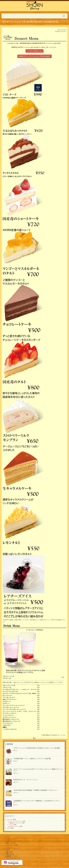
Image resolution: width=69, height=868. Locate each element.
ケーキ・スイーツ (11, 839)
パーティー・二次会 (12, 845)
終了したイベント (15, 826)
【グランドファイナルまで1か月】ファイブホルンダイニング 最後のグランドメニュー (38, 770)
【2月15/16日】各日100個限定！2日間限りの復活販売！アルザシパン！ (36, 790)
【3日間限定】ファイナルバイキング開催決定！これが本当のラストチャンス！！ (37, 801)
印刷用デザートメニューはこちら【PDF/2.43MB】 (34, 56)
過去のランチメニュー (16, 823)
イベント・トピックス (12, 848)
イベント (11, 825)
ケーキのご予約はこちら (34, 51)
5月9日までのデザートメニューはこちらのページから (28, 47)
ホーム (8, 837)
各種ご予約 (9, 852)
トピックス (10, 820)
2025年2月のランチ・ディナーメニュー (26, 780)
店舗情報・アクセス (12, 856)
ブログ (9, 828)
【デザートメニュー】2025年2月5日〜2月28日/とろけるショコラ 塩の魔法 (37, 748)
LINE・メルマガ (11, 843)
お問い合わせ (10, 854)
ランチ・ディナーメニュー (16, 821)
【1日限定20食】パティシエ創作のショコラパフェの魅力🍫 (32, 759)
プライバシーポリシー (12, 858)
